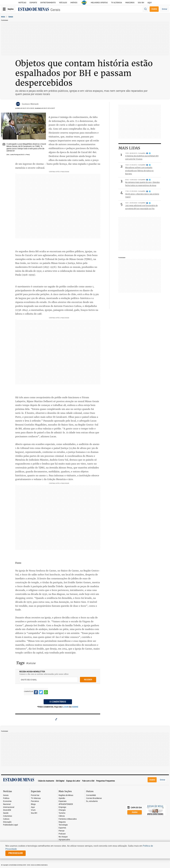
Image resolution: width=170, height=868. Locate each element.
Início (3, 17)
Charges (62, 810)
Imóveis (74, 3)
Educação (7, 822)
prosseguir (16, 853)
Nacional (7, 804)
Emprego (62, 807)
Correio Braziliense (94, 798)
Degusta (62, 822)
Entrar (165, 9)
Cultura (6, 819)
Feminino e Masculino (68, 819)
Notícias (22, 3)
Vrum (33, 810)
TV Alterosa (117, 3)
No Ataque (63, 837)
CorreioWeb (91, 795)
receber (88, 680)
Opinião (62, 798)
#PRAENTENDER (66, 804)
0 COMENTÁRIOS (58, 702)
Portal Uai (35, 795)
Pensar (62, 831)
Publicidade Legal (10, 825)
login (66, 707)
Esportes (62, 828)
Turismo (62, 813)
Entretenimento (48, 3)
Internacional (9, 807)
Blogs (33, 804)
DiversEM (7, 810)
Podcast (62, 834)
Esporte (33, 3)
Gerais (55, 10)
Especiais (63, 801)
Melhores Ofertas (99, 3)
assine (75, 707)
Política (6, 798)
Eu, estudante (92, 801)
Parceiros (130, 3)
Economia (7, 801)
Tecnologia (63, 825)
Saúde (6, 813)
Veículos (63, 3)
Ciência (62, 816)
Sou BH (141, 3)
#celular (31, 663)
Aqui (33, 807)
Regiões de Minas (66, 795)
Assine (154, 9)
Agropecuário (64, 840)
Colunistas (8, 816)
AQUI (149, 3)
